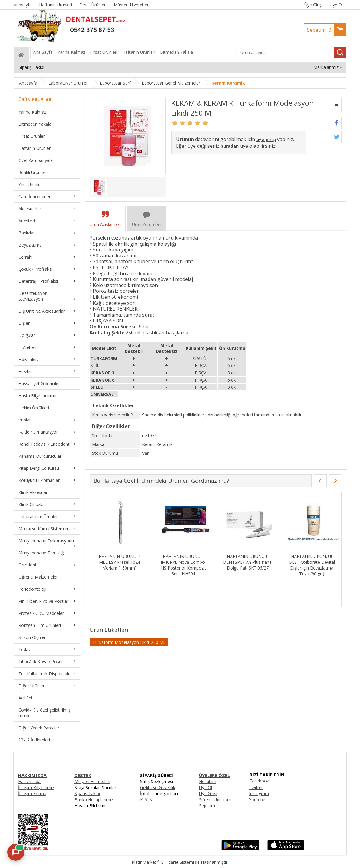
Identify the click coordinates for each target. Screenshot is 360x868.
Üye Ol (336, 5)
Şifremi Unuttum (215, 800)
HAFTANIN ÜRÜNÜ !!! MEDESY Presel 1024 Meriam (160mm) (197, 562)
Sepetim (321, 30)
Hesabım (208, 781)
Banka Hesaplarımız (94, 800)
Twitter (256, 787)
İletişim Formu (32, 794)
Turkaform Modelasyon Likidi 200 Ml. (129, 642)
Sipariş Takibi (87, 794)
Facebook (259, 781)
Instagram (259, 794)
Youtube (257, 800)
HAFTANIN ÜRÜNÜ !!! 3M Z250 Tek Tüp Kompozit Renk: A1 (133, 562)
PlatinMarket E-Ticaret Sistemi (163, 862)
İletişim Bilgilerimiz (36, 787)
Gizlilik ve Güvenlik (158, 787)
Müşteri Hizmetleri (92, 781)
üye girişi (266, 139)
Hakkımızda (29, 781)
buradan (230, 146)
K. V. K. (147, 800)
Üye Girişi (313, 5)
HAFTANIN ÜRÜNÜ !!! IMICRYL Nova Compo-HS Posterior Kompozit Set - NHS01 (261, 565)
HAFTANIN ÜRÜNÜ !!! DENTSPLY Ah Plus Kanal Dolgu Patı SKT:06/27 (325, 562)
